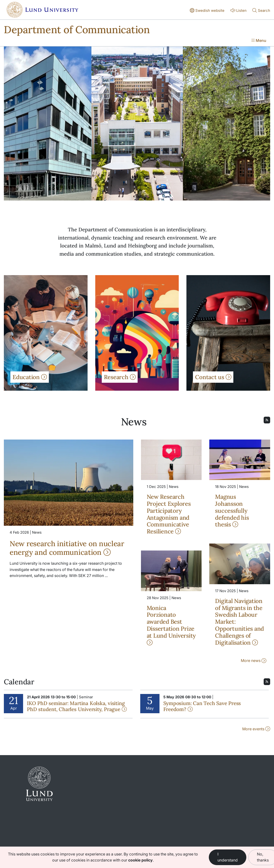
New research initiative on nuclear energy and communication (67, 548)
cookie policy (140, 860)
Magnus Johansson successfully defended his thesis (232, 511)
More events (256, 729)
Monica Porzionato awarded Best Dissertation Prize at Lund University (171, 625)
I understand (228, 857)
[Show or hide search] (261, 11)
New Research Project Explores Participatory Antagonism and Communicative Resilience (169, 514)
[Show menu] (259, 41)
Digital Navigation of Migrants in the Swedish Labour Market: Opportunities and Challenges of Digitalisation (239, 622)
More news (254, 661)
